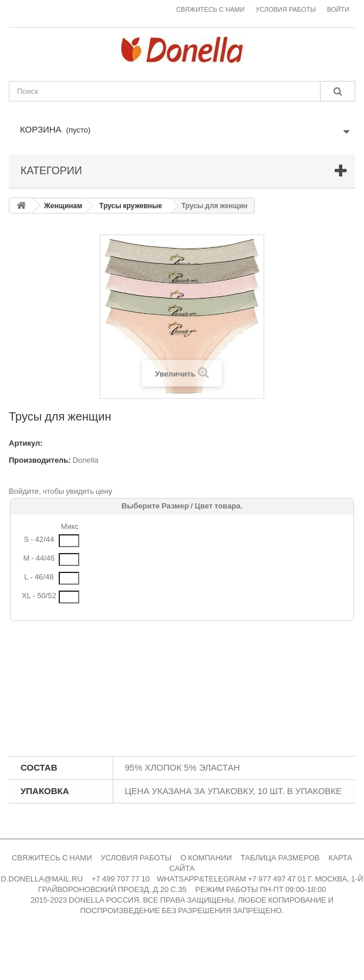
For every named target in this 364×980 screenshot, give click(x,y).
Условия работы (286, 10)
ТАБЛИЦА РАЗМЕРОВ (280, 858)
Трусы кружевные (131, 206)
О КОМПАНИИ (206, 858)
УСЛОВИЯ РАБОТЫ (136, 858)
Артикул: (26, 443)
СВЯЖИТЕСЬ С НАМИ (52, 858)
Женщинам (63, 206)
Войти (338, 10)
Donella (86, 460)
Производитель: (40, 460)
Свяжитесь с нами (210, 10)
